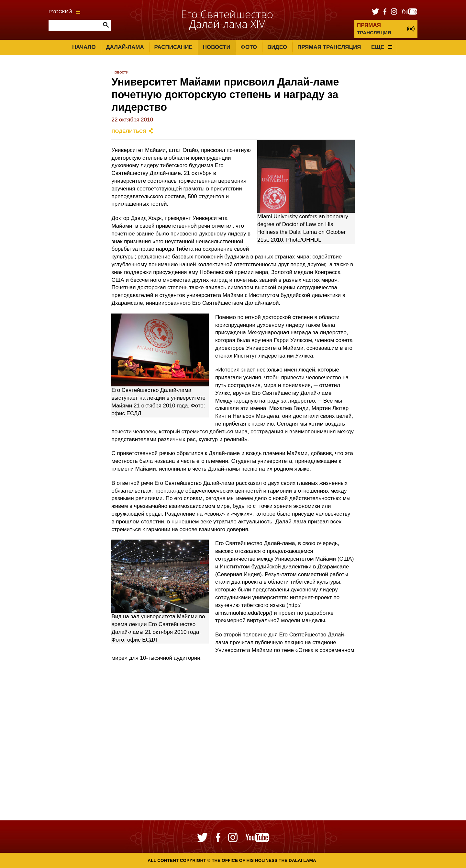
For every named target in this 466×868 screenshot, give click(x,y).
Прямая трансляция (329, 47)
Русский (64, 11)
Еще (382, 47)
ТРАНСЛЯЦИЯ (374, 29)
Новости (217, 47)
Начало (84, 47)
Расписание (173, 47)
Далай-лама (125, 47)
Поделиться (129, 131)
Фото (249, 47)
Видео (277, 47)
